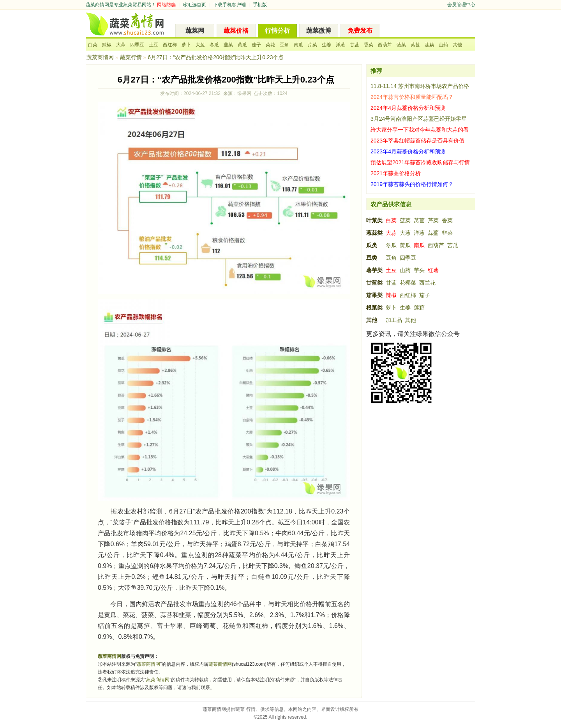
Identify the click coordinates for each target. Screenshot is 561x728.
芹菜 (312, 45)
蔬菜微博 (319, 31)
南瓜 (298, 45)
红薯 (433, 270)
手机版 (260, 5)
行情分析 (277, 31)
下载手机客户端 (229, 5)
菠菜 (401, 45)
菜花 (270, 45)
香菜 (369, 45)
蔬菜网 (195, 31)
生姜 (326, 45)
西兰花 (427, 283)
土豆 (153, 45)
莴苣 (415, 45)
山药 (443, 45)
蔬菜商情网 (97, 5)
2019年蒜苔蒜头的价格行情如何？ (412, 184)
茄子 (256, 45)
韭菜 (228, 45)
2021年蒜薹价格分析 (396, 173)
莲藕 (429, 45)
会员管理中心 (461, 5)
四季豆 (137, 45)
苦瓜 (453, 245)
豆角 (284, 45)
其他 (457, 45)
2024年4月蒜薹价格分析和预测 (408, 108)
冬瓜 (214, 45)
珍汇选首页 (194, 5)
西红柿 (170, 45)
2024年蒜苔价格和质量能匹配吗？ (412, 97)
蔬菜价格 (236, 31)
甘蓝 (355, 45)
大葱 (200, 45)
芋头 (419, 270)
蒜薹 (433, 233)
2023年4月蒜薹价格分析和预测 (408, 151)
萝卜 (186, 45)
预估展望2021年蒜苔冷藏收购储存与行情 (420, 162)
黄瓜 (242, 45)
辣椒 (107, 45)
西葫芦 (385, 45)
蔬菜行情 (131, 57)
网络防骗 (166, 5)
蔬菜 (240, 709)
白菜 (93, 45)
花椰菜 (408, 283)
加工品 (394, 320)
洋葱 (340, 45)
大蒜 (121, 45)
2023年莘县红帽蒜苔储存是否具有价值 (417, 141)
